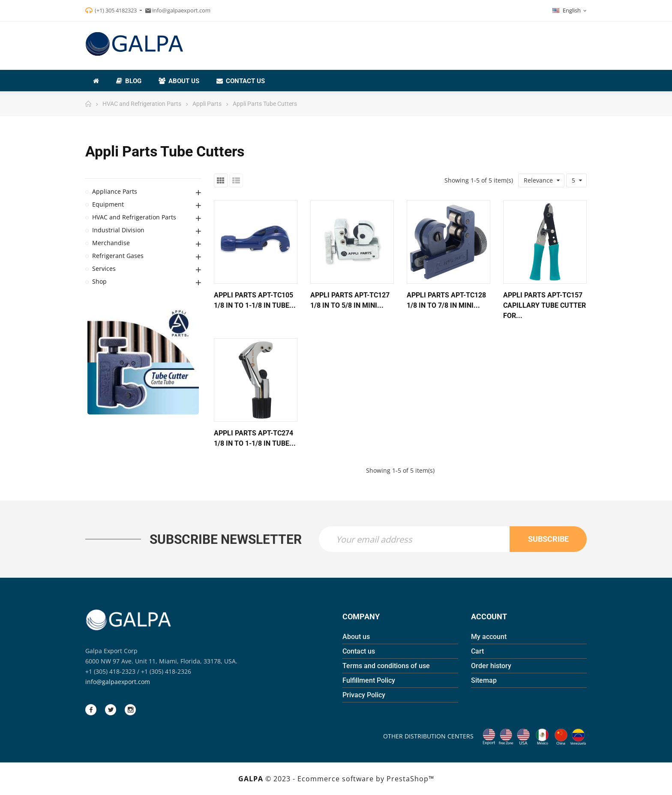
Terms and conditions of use (386, 666)
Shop (99, 281)
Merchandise (111, 243)
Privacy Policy (364, 695)
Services (104, 268)
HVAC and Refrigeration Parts (134, 217)
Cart (477, 651)
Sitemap (484, 680)
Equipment (108, 204)
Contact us (359, 651)
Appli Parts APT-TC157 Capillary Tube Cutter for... (544, 305)
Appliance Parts (115, 191)
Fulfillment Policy (369, 680)
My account (489, 637)
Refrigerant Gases (118, 256)
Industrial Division (118, 230)
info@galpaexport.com (118, 682)
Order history (491, 666)
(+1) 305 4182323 (116, 10)
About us (356, 637)
